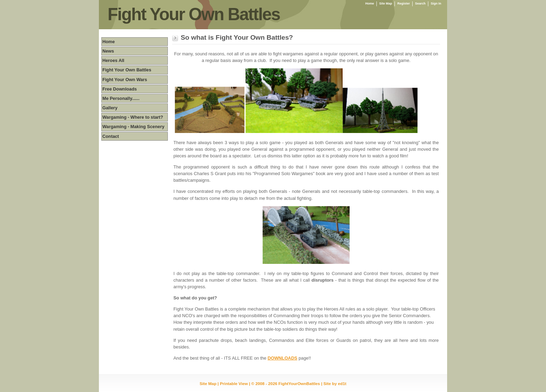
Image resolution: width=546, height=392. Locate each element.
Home (370, 3)
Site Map (386, 3)
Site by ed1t (335, 383)
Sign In (436, 3)
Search (420, 3)
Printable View (234, 383)
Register (404, 3)
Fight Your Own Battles (194, 14)
